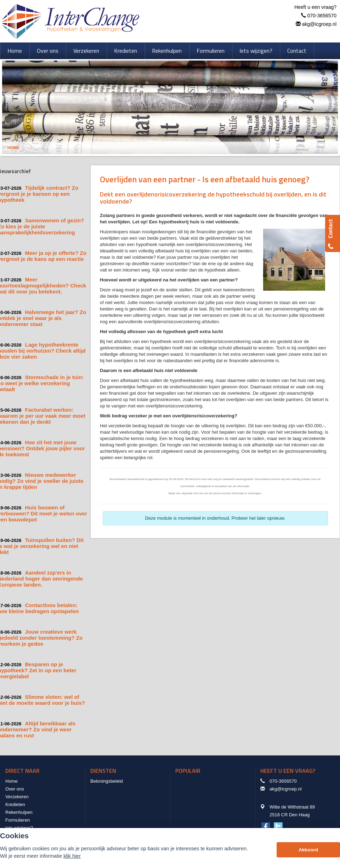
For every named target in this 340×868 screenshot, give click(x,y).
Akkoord (308, 850)
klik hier (72, 856)
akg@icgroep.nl (319, 24)
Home (13, 148)
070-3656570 (322, 16)
